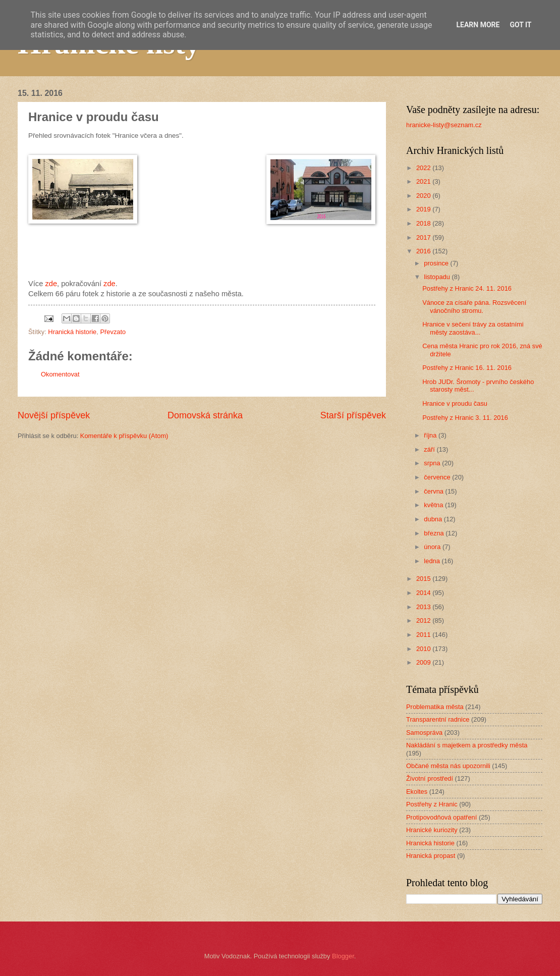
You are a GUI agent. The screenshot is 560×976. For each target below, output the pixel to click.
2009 (424, 662)
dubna (434, 519)
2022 (424, 168)
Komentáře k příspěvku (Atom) (124, 436)
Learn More (478, 25)
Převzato (113, 332)
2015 (424, 579)
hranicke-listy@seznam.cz (444, 125)
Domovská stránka (205, 415)
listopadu (438, 277)
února (433, 547)
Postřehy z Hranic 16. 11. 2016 (467, 368)
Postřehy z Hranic (432, 804)
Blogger (343, 956)
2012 (424, 620)
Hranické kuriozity (432, 830)
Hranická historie (72, 332)
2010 (424, 649)
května (434, 505)
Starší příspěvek (353, 415)
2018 (424, 223)
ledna (433, 561)
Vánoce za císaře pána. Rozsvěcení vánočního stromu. (474, 306)
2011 (424, 635)
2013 (424, 607)
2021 (424, 181)
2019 (424, 209)
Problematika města (435, 707)
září (430, 449)
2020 (424, 196)
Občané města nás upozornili (448, 766)
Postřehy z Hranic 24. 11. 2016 (467, 288)
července (438, 477)
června (434, 491)
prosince (437, 263)
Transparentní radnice (438, 719)
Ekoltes (417, 792)
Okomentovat (60, 374)
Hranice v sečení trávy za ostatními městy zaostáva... (473, 328)
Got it (520, 25)
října (431, 435)
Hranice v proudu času (455, 403)
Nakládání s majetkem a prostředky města (467, 745)
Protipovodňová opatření (441, 817)
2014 (424, 593)
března (435, 533)
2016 (424, 251)
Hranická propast (431, 856)
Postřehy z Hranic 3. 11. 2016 (465, 418)
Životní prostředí (430, 778)
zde (51, 284)
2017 (424, 237)
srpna (433, 463)
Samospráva (424, 733)
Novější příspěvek (54, 415)
